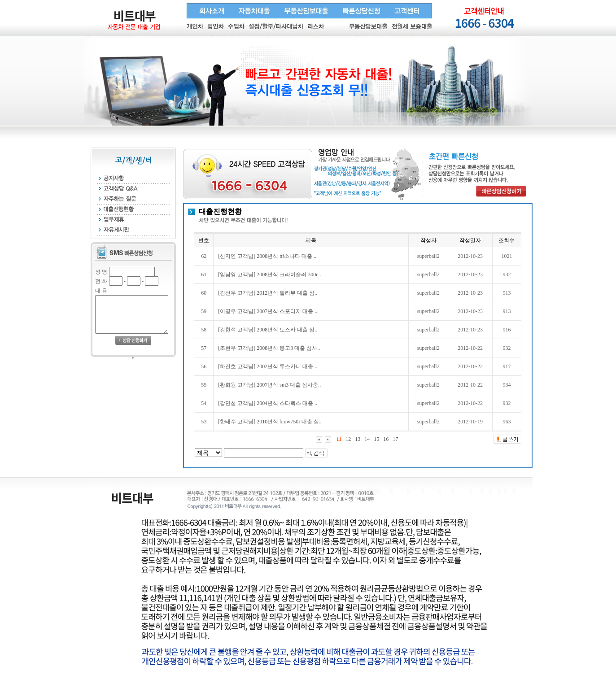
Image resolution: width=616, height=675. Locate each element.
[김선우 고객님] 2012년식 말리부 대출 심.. (268, 293)
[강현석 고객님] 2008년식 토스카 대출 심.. (268, 330)
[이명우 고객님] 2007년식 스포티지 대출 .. (268, 311)
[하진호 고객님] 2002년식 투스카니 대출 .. (268, 366)
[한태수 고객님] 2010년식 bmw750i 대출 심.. (270, 422)
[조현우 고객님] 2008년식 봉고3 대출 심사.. (269, 348)
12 (348, 439)
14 (367, 439)
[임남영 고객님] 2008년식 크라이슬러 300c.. (269, 274)
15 (376, 439)
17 (395, 439)
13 (358, 439)
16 (386, 439)
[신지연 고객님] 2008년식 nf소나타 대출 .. (267, 256)
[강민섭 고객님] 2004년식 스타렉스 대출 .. (268, 403)
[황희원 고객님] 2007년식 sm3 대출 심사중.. (269, 385)
